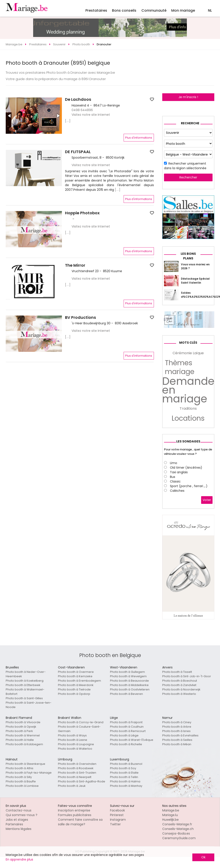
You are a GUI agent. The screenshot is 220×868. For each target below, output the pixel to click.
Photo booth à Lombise (22, 786)
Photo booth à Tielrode (74, 689)
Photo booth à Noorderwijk (181, 689)
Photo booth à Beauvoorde (129, 681)
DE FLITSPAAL (78, 152)
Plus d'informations (139, 138)
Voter (207, 500)
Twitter (115, 824)
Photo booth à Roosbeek (76, 768)
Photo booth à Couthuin (127, 727)
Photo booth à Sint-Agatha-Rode (82, 781)
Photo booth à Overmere (76, 672)
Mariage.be (171, 810)
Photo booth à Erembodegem (79, 681)
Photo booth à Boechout (180, 681)
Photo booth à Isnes (176, 731)
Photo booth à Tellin (124, 777)
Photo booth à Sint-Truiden (77, 773)
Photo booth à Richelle (126, 744)
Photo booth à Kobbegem (24, 744)
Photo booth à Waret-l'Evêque (132, 740)
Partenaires (14, 824)
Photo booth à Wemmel (23, 735)
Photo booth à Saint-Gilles (24, 698)
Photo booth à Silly (19, 777)
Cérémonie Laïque (188, 353)
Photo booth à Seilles (177, 740)
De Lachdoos (78, 99)
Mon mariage (183, 10)
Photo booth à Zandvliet (179, 685)
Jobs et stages (17, 820)
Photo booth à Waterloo (75, 749)
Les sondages (188, 441)
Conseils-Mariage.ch (178, 829)
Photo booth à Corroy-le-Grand (81, 722)
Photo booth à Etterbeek (23, 685)
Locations (188, 418)
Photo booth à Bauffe (21, 781)
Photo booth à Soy (123, 768)
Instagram (118, 820)
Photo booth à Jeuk (72, 786)
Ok (203, 857)
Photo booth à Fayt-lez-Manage (29, 773)
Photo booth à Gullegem (127, 672)
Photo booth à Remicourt (128, 731)
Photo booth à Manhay (126, 786)
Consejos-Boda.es (176, 833)
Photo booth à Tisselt (177, 672)
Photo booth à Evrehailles (180, 735)
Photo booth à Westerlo (179, 694)
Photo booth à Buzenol (126, 764)
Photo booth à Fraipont (126, 722)
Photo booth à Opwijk (21, 727)
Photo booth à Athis (20, 768)
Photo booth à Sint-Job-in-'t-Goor (187, 676)
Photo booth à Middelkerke (129, 685)
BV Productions (80, 317)
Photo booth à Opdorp (74, 694)
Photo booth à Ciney (177, 722)
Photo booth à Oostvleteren (130, 689)
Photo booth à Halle (20, 740)
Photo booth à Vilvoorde (23, 722)
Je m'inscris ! (188, 97)
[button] (10, 116)
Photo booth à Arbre (177, 727)
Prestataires (96, 10)
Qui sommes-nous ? (22, 815)
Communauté (154, 10)
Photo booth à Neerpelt (75, 777)
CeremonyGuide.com (179, 838)
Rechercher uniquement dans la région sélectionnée (185, 166)
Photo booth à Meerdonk (76, 685)
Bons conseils (124, 10)
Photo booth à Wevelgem (128, 676)
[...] (68, 121)
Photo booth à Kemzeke (75, 676)
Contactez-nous (19, 810)
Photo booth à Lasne (73, 740)
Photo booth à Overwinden (77, 764)
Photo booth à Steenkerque (25, 764)
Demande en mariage (188, 390)
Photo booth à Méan (177, 744)
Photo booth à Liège (124, 735)
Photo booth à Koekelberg (25, 681)
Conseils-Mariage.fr (177, 824)
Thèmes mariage (180, 367)
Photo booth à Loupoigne (76, 744)
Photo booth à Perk (19, 731)
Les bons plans (188, 256)
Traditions (188, 408)
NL (210, 10)
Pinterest (117, 815)
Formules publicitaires (75, 815)
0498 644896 (82, 110)
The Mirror (75, 265)
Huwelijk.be (170, 820)
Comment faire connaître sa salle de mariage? (80, 822)
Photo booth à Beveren (126, 694)
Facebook (117, 810)
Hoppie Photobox (82, 213)
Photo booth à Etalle (124, 773)
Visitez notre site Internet (91, 115)
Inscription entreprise (74, 810)
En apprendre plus (19, 859)
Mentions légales (19, 829)
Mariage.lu (170, 815)
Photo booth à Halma (125, 781)
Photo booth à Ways (72, 735)
